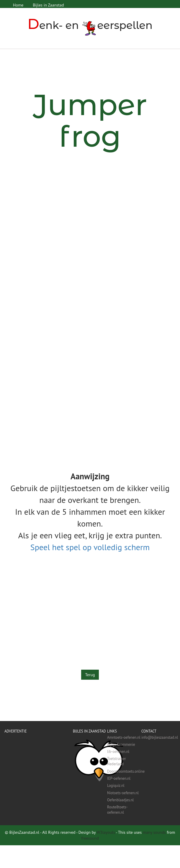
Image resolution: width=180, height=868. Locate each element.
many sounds (154, 832)
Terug (90, 674)
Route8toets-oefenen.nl (117, 809)
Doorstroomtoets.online (124, 771)
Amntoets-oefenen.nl (124, 737)
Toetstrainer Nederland (117, 761)
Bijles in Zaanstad (48, 5)
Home (18, 5)
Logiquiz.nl (116, 785)
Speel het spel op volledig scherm (90, 547)
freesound (90, 838)
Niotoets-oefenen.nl (123, 792)
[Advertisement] (55, 223)
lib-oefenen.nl (118, 751)
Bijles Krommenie (121, 744)
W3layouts (106, 832)
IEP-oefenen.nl (119, 778)
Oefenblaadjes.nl (120, 800)
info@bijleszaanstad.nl (158, 737)
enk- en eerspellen (90, 25)
